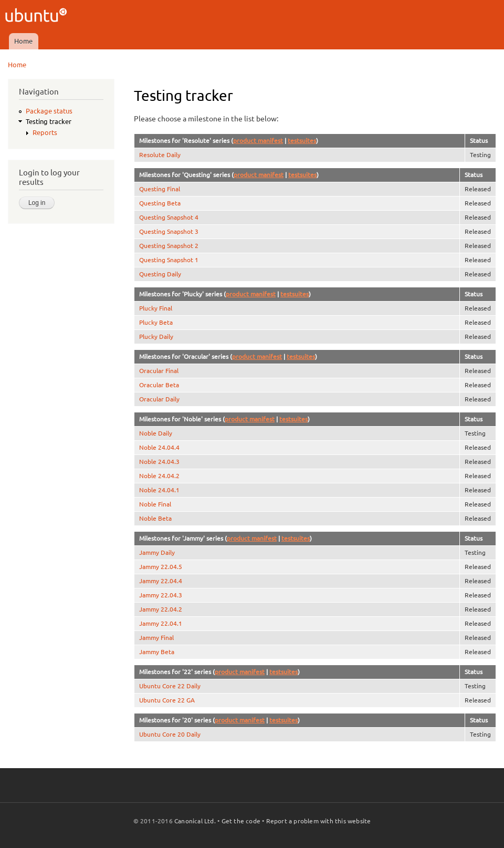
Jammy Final (156, 638)
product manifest (258, 141)
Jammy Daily (157, 552)
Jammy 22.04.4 (161, 581)
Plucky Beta (156, 322)
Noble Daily (156, 433)
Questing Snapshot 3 (169, 231)
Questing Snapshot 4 (169, 217)
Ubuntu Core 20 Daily (170, 734)
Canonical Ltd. (195, 821)
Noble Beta (155, 518)
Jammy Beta (157, 652)
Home (23, 41)
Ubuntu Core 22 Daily (170, 686)
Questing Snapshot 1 (169, 260)
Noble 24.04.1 (159, 490)
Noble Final (155, 504)
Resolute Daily (160, 155)
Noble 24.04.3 (159, 462)
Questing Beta (160, 203)
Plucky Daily (156, 337)
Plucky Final (156, 308)
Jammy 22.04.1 (161, 623)
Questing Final (160, 189)
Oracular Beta (159, 385)
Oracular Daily (159, 399)
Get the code (241, 821)
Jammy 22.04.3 (161, 595)
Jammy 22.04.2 (161, 609)
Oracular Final (159, 371)
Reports (45, 132)
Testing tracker (49, 121)
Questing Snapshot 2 (169, 246)
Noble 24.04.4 (159, 447)
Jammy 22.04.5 (161, 567)
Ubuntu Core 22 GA (167, 700)
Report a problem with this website (319, 821)
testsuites (302, 141)
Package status (49, 111)
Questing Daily (160, 274)
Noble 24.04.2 (159, 476)
